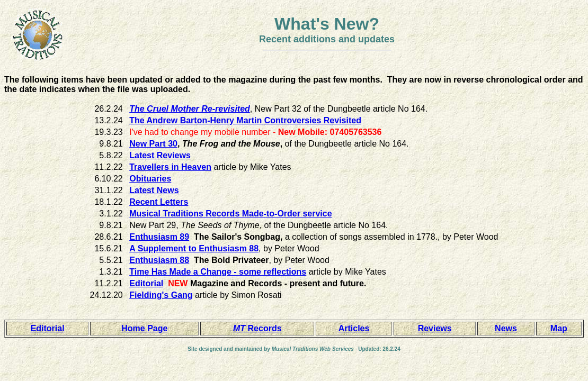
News (506, 328)
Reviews (435, 328)
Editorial (48, 328)
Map (559, 328)
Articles (354, 328)
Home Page (144, 328)
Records (257, 328)
